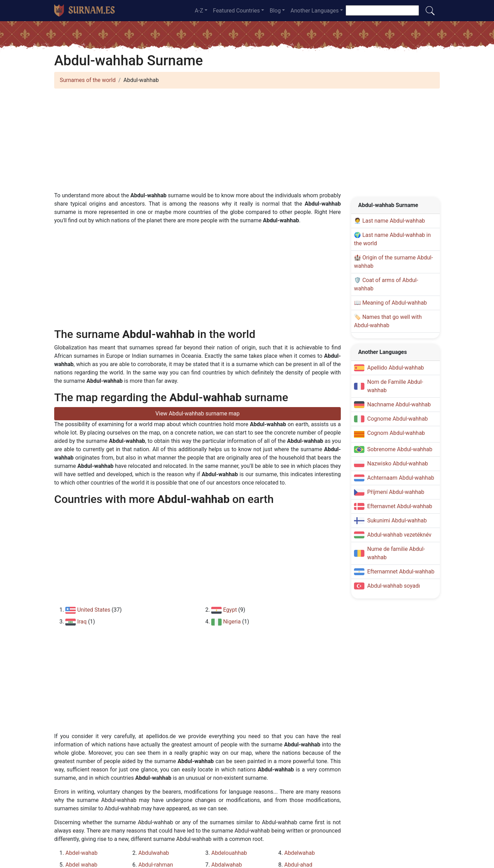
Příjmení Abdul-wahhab (396, 492)
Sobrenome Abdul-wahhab (400, 449)
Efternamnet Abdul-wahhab (401, 572)
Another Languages (315, 11)
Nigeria (232, 622)
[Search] (382, 10)
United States (94, 610)
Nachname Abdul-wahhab (399, 404)
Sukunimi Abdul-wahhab (397, 520)
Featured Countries (236, 11)
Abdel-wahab (81, 853)
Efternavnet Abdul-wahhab (400, 506)
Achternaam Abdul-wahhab (401, 478)
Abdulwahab (154, 853)
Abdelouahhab (229, 853)
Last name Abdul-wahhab (394, 221)
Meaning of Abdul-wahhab (395, 303)
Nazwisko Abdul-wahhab (398, 464)
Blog (275, 11)
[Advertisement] (247, 143)
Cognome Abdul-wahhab (398, 419)
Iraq (82, 622)
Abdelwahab (299, 853)
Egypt (230, 610)
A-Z (199, 11)
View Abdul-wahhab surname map (197, 414)
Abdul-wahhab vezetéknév (399, 535)
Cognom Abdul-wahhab (396, 433)
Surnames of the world (88, 80)
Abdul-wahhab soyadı (394, 586)
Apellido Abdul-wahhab (396, 368)
